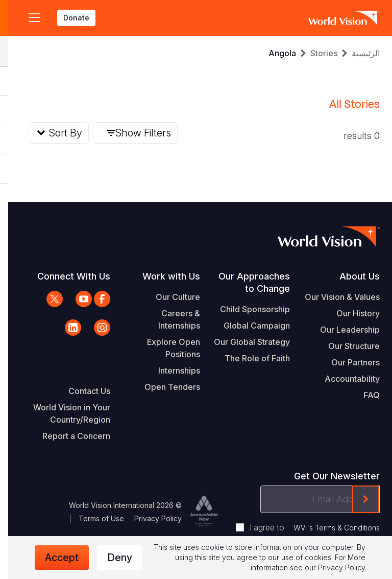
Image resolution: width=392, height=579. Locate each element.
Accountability (344, 379)
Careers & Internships (171, 319)
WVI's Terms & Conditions (328, 528)
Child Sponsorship (247, 309)
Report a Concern (68, 436)
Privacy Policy (150, 518)
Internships (171, 370)
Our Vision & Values (334, 297)
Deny (112, 558)
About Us (351, 276)
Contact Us (81, 391)
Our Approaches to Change (246, 282)
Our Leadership (342, 330)
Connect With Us (66, 276)
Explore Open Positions (165, 348)
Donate (68, 18)
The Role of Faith (249, 358)
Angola (274, 53)
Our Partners (347, 362)
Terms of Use (93, 518)
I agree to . (306, 527)
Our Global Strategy (244, 342)
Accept (54, 558)
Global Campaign (249, 326)
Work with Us (163, 276)
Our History (350, 313)
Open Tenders (164, 387)
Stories (316, 53)
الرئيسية (358, 53)
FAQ (363, 395)
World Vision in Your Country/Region (64, 413)
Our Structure (346, 346)
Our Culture (170, 297)
